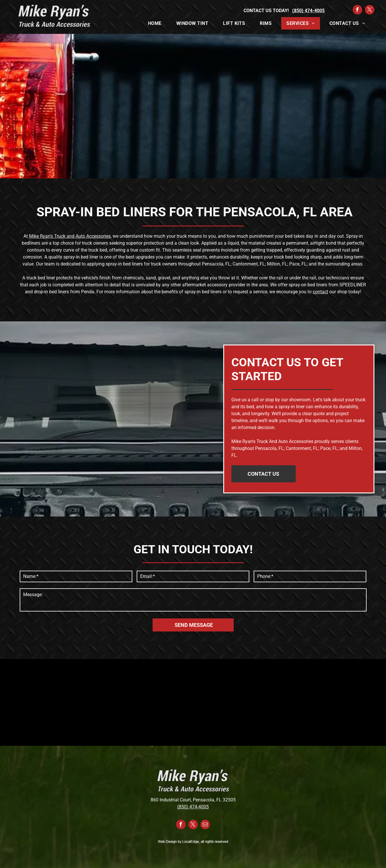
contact (320, 292)
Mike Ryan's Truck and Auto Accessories (70, 236)
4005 (204, 807)
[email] (205, 825)
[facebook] (357, 10)
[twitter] (370, 10)
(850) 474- (188, 807)
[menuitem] (157, 23)
